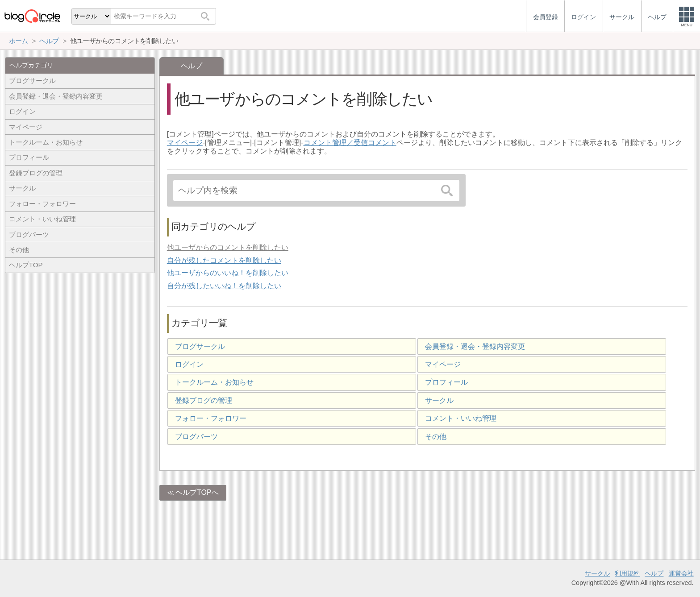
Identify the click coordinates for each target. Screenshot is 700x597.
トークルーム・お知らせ (214, 382)
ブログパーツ (196, 437)
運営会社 (681, 573)
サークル (439, 400)
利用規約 (627, 573)
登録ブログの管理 (204, 400)
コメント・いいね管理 (461, 418)
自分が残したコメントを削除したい (224, 260)
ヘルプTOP (26, 265)
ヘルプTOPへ (197, 492)
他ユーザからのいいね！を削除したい (228, 273)
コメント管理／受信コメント (350, 143)
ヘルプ (654, 573)
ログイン (189, 364)
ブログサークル (200, 346)
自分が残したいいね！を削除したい (224, 286)
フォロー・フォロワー (211, 418)
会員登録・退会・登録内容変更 (475, 346)
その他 (436, 437)
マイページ (185, 143)
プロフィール (446, 382)
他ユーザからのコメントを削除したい (228, 247)
